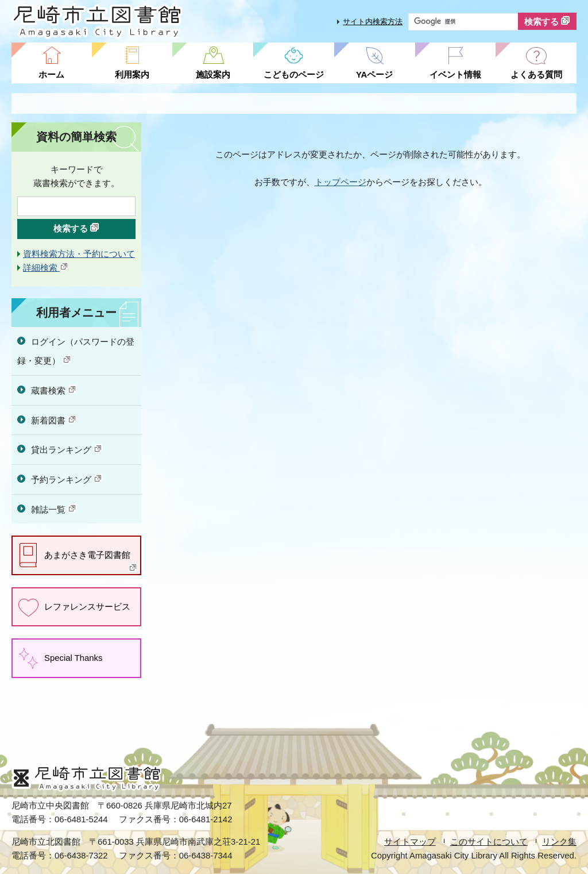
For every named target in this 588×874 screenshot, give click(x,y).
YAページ (374, 75)
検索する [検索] (547, 21)
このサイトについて (489, 842)
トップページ (341, 182)
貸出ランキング (67, 449)
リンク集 (559, 842)
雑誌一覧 (54, 509)
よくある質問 (536, 75)
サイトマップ (410, 842)
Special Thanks (73, 658)
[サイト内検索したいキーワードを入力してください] (463, 22)
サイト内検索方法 (373, 22)
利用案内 (132, 75)
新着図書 (54, 420)
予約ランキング (67, 479)
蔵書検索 (54, 390)
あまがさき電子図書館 (91, 561)
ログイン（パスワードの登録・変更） (76, 351)
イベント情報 (455, 75)
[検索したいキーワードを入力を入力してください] (76, 206)
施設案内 (213, 75)
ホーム (51, 75)
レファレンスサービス (87, 607)
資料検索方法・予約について (79, 254)
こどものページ (294, 75)
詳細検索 (46, 268)
